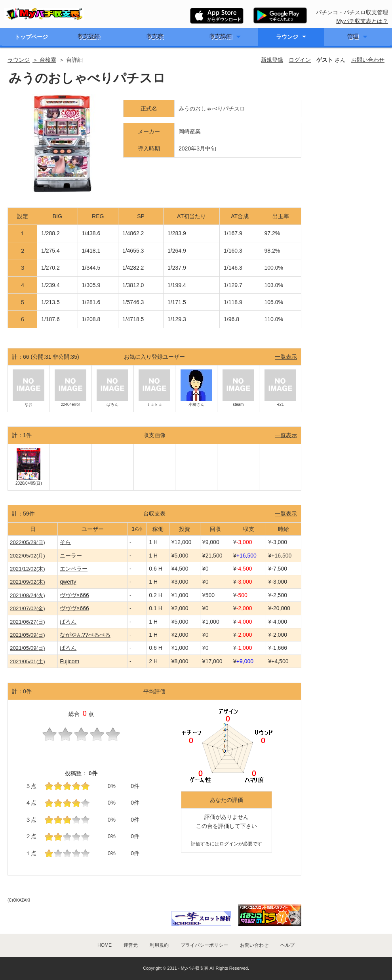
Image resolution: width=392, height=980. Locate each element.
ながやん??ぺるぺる (85, 635)
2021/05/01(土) (28, 661)
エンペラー (74, 569)
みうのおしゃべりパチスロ (212, 108)
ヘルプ (287, 945)
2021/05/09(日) (28, 635)
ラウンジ (287, 37)
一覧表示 (286, 357)
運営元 (131, 945)
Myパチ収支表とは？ (362, 21)
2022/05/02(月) (28, 556)
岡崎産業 (190, 131)
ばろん (68, 622)
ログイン (300, 60)
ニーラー (71, 556)
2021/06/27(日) (28, 622)
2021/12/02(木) (28, 569)
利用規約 (159, 945)
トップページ (31, 37)
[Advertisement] (347, 124)
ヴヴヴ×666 (74, 595)
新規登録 (272, 60)
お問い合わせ (368, 60)
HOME (105, 945)
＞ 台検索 (44, 60)
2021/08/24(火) (28, 595)
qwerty (68, 582)
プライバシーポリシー (204, 945)
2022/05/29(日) (28, 542)
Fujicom (69, 661)
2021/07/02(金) (28, 608)
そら (65, 542)
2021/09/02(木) (28, 582)
